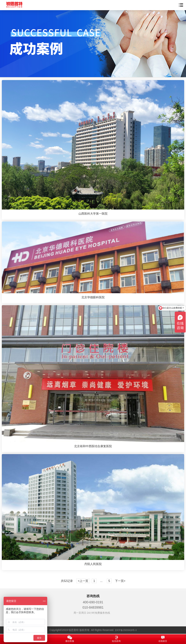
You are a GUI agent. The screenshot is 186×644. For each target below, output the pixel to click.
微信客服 (70, 639)
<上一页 (83, 581)
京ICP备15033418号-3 (126, 630)
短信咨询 (116, 639)
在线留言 (163, 639)
